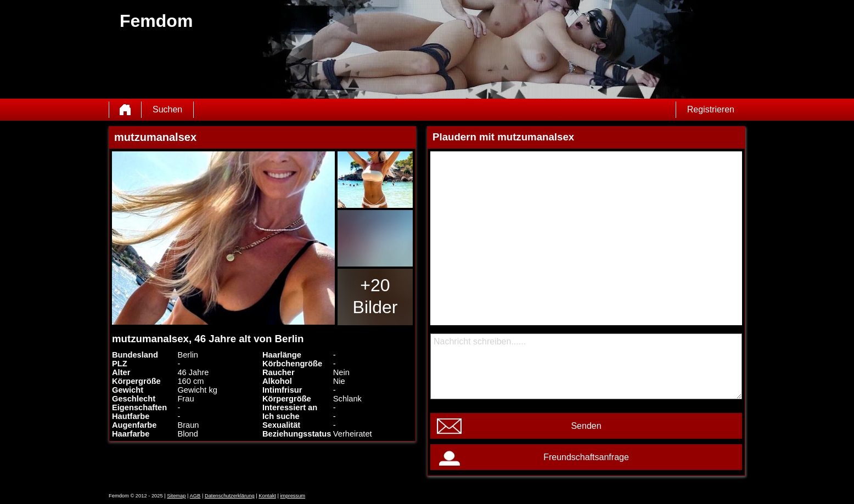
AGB (195, 496)
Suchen (167, 109)
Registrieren (711, 109)
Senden (586, 426)
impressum (293, 496)
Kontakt (267, 496)
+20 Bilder (375, 296)
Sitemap (176, 496)
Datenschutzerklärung (230, 496)
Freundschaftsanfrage (586, 457)
